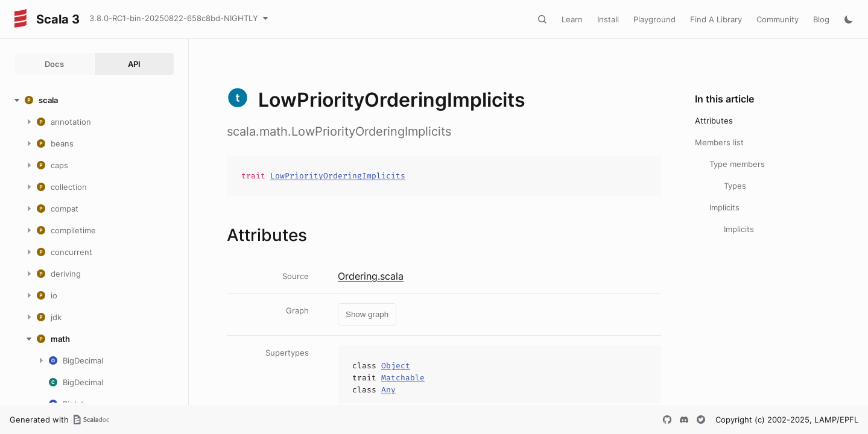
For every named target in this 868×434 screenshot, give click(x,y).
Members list (719, 142)
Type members (737, 164)
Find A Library (716, 19)
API (134, 64)
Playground (654, 19)
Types (735, 186)
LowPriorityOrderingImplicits (338, 176)
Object (396, 366)
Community (778, 19)
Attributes (714, 121)
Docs (54, 64)
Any (388, 390)
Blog (821, 19)
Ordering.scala (371, 276)
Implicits (724, 207)
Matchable (403, 378)
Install (608, 19)
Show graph (367, 314)
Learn (572, 19)
